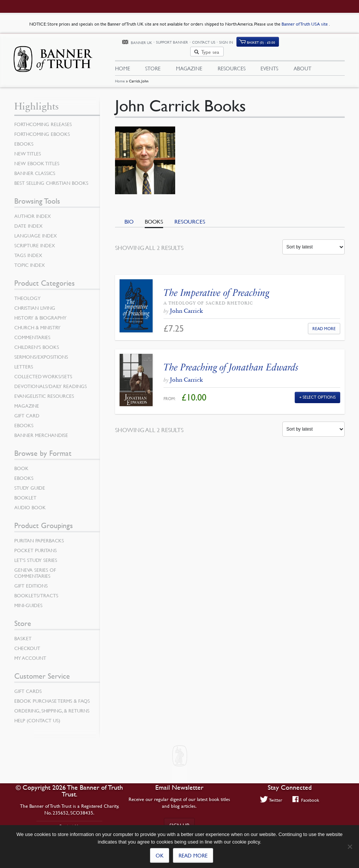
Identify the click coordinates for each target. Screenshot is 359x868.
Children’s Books (37, 343)
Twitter (271, 800)
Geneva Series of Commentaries (35, 568)
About (302, 59)
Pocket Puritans (36, 546)
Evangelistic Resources (44, 391)
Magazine (189, 59)
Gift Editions (31, 581)
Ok (160, 855)
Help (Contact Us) (37, 716)
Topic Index (30, 260)
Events (269, 59)
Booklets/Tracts (36, 591)
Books (154, 217)
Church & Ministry (37, 323)
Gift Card (27, 411)
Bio (129, 217)
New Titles (28, 149)
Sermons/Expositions (41, 352)
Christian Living (35, 303)
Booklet (25, 493)
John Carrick (186, 306)
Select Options (319, 392)
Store (153, 59)
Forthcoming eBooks (42, 129)
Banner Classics (35, 169)
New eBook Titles (37, 159)
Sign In (264, 42)
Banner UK (179, 43)
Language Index (36, 231)
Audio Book (30, 503)
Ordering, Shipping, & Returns (52, 706)
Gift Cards (28, 687)
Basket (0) (298, 43)
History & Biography (40, 313)
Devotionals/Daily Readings (51, 382)
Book (21, 464)
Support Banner (210, 42)
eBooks (24, 139)
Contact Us (241, 42)
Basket (23, 634)
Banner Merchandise (41, 431)
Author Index (33, 212)
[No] (350, 847)
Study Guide (30, 483)
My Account (30, 653)
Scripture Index (35, 241)
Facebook (306, 800)
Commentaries (32, 333)
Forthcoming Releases (43, 120)
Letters (24, 362)
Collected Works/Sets (43, 372)
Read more (193, 855)
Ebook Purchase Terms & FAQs (52, 696)
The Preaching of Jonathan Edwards (231, 363)
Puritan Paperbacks (39, 536)
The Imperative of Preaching (216, 288)
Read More (324, 324)
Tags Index (28, 251)
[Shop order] (314, 242)
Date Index (28, 221)
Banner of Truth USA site (305, 24)
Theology (27, 294)
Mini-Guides (28, 601)
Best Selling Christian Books (51, 178)
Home (120, 77)
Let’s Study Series (36, 556)
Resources (232, 59)
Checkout (27, 644)
